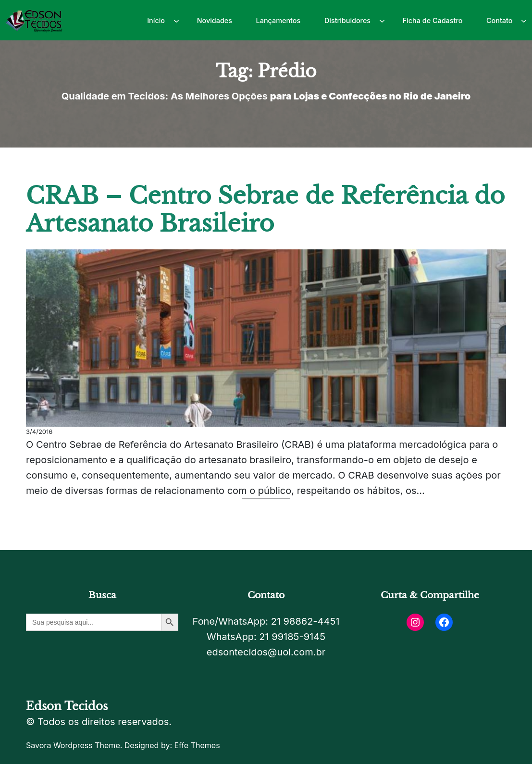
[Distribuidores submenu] (382, 20)
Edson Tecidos (67, 706)
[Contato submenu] (524, 20)
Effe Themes (197, 745)
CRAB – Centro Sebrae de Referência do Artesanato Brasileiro (265, 210)
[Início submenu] (176, 20)
